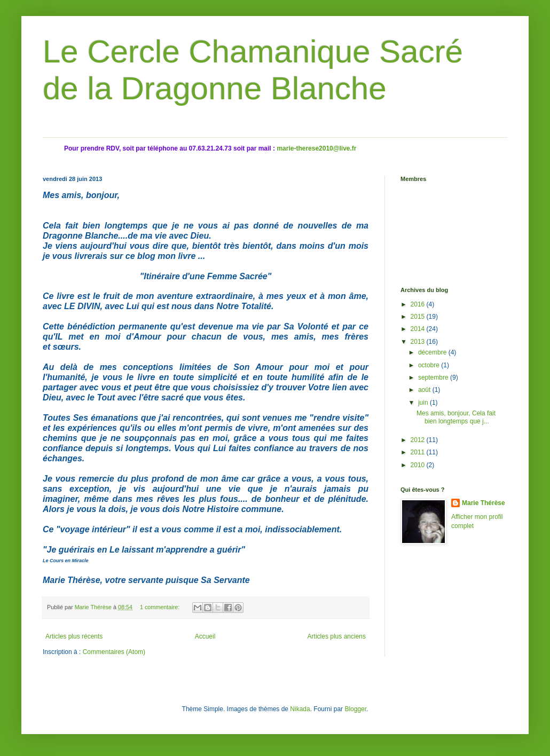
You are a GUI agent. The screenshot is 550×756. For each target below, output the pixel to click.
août (425, 390)
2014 (419, 329)
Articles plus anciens (337, 636)
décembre (433, 352)
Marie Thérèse (484, 503)
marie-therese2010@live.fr (316, 148)
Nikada (300, 709)
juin (424, 403)
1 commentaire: (160, 607)
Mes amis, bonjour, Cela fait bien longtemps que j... (456, 417)
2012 (419, 440)
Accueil (205, 636)
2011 (419, 452)
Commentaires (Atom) (114, 652)
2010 (419, 465)
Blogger (355, 709)
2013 (419, 342)
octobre (430, 365)
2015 (419, 317)
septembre (434, 377)
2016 (419, 304)
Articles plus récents (74, 636)
